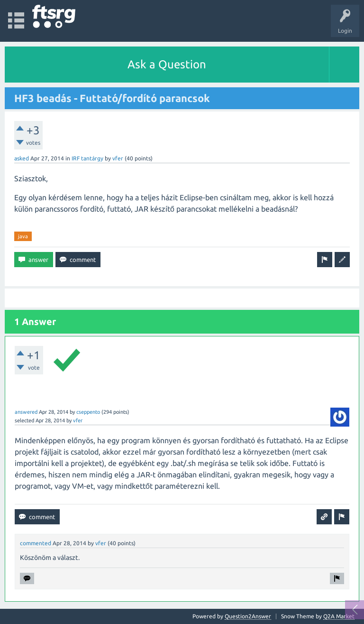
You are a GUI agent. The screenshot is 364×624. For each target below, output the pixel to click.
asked (22, 158)
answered (26, 412)
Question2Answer (248, 616)
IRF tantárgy (87, 158)
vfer (118, 158)
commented (36, 543)
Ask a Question (167, 64)
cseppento (88, 412)
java (23, 236)
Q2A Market (339, 616)
